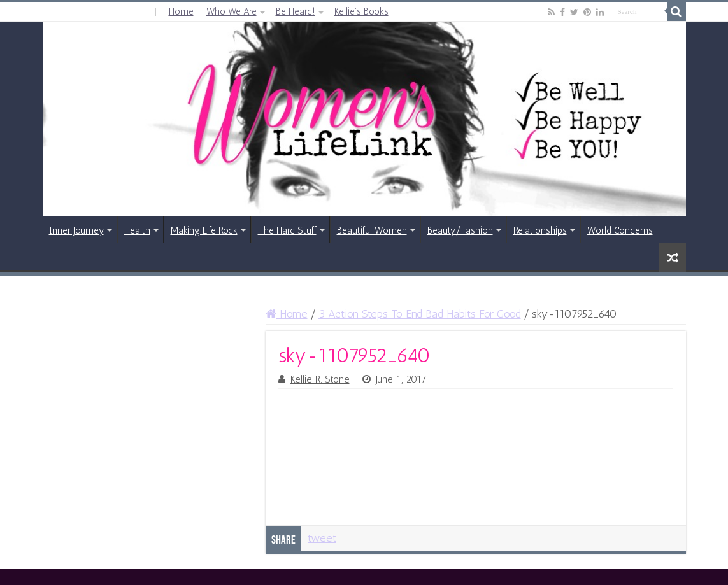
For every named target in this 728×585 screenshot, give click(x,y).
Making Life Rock (204, 230)
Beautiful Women (372, 230)
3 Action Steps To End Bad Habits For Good (420, 314)
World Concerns (620, 230)
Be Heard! (296, 11)
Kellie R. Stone (320, 379)
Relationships (540, 230)
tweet (322, 538)
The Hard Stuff (287, 230)
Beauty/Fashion (460, 230)
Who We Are (232, 11)
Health (137, 230)
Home (181, 11)
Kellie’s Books (361, 11)
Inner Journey (76, 230)
